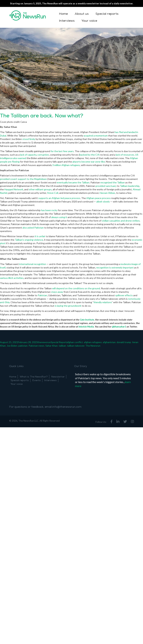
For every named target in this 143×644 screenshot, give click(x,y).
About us (82, 14)
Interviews (67, 21)
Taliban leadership (130, 186)
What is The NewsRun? (34, 377)
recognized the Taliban (113, 182)
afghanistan (109, 342)
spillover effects (124, 295)
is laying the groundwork (68, 306)
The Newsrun (93, 346)
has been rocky (49, 210)
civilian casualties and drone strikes (120, 221)
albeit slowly (103, 201)
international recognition (32, 264)
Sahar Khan (52, 346)
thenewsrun (44, 342)
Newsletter (58, 377)
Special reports (107, 14)
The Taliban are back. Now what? (42, 116)
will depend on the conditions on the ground (76, 288)
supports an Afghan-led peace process (59, 198)
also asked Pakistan (33, 228)
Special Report (59, 342)
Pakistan (42, 295)
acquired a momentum (96, 136)
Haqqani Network (14, 189)
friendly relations (103, 302)
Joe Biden (12, 346)
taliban (62, 346)
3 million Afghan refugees (66, 165)
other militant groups (40, 189)
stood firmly (29, 139)
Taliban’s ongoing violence (29, 240)
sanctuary (111, 186)
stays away (57, 292)
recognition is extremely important (115, 267)
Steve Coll (53, 193)
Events (37, 380)
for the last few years (62, 151)
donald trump (124, 342)
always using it (59, 217)
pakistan (23, 346)
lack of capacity (28, 155)
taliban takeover (76, 346)
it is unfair (40, 236)
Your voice (89, 21)
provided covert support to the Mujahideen (23, 179)
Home (63, 14)
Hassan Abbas (107, 193)
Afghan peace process (98, 198)
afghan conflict (75, 342)
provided (100, 186)
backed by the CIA (90, 155)
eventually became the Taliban (73, 182)
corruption (43, 155)
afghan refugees (93, 342)
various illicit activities (12, 278)
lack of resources (125, 155)
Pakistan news (36, 346)
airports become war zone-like (88, 162)
